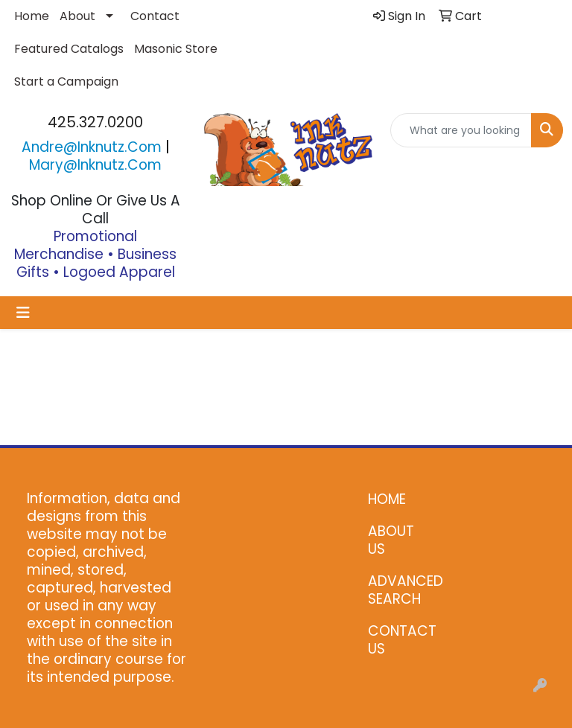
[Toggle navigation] (23, 313)
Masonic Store (176, 49)
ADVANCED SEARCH (398, 590)
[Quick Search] (461, 130)
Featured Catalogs (69, 49)
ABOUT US (391, 540)
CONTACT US (398, 640)
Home (32, 16)
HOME (387, 499)
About (77, 16)
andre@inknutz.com (92, 147)
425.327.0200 (95, 122)
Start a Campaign (66, 82)
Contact (155, 16)
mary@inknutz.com (95, 165)
